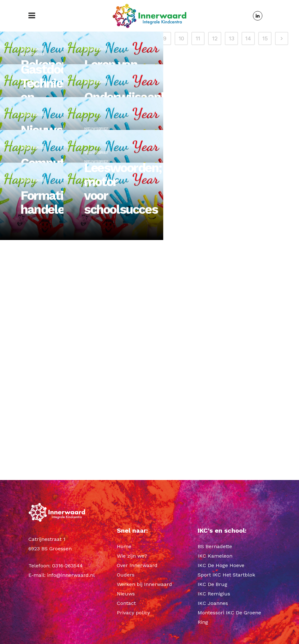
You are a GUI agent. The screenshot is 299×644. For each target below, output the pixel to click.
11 (198, 424)
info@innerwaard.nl (71, 575)
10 (181, 424)
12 (215, 424)
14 (248, 424)
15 (265, 424)
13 (232, 424)
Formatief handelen (47, 293)
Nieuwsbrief (33, 52)
